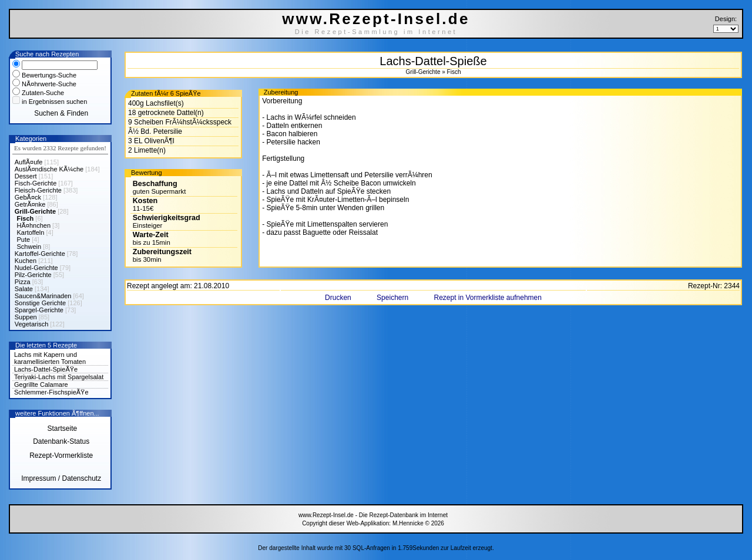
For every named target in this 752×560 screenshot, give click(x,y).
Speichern (393, 298)
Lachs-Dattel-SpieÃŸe (46, 369)
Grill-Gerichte (35, 211)
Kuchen (26, 261)
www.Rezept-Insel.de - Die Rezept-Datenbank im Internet (373, 515)
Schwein (29, 247)
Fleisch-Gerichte (38, 190)
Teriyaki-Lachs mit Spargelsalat (59, 377)
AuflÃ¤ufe (29, 162)
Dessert (26, 176)
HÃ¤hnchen (34, 225)
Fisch (26, 218)
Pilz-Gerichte (33, 275)
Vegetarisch (31, 324)
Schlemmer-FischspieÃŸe (51, 392)
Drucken (339, 298)
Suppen (26, 317)
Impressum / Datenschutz (61, 478)
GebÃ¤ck (28, 197)
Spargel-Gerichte (39, 310)
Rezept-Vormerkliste (61, 456)
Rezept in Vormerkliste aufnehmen (487, 298)
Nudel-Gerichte (36, 268)
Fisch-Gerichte (36, 183)
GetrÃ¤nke (30, 204)
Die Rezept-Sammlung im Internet (376, 32)
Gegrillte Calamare (41, 384)
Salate (24, 289)
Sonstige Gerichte (40, 303)
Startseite (61, 429)
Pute (24, 239)
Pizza (23, 282)
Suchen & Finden (61, 113)
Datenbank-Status (61, 441)
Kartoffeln (31, 232)
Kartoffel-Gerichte (40, 254)
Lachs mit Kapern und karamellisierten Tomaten (50, 358)
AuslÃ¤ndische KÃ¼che (49, 169)
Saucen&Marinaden (43, 296)
